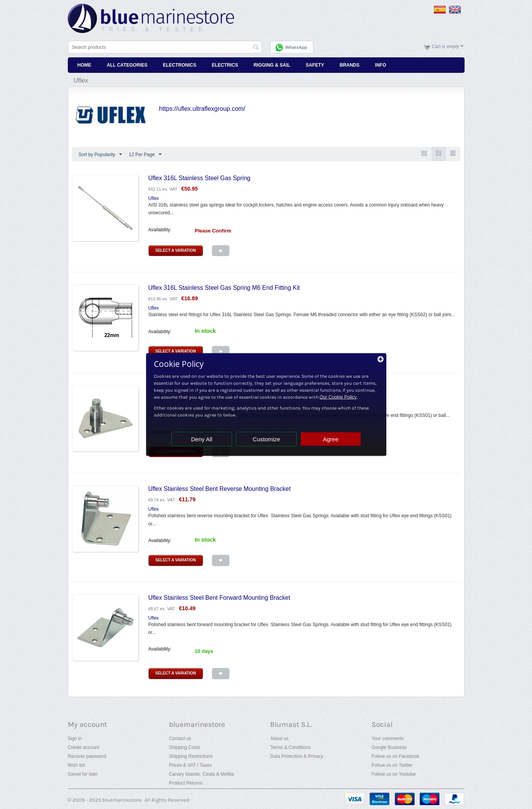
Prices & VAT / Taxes (190, 765)
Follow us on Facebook (395, 756)
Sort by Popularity (101, 155)
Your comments (388, 738)
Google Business (389, 747)
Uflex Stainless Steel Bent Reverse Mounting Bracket (220, 489)
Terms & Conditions (290, 747)
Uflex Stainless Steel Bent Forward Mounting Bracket (220, 598)
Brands (349, 65)
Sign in (75, 738)
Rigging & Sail (272, 65)
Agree (331, 439)
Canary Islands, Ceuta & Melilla (201, 774)
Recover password (87, 756)
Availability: (160, 230)
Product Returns (186, 783)
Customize (266, 439)
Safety (315, 65)
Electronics (179, 65)
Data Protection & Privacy (297, 756)
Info (381, 65)
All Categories (127, 65)
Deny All (202, 439)
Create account (84, 747)
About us (279, 738)
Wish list (77, 765)
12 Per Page (145, 155)
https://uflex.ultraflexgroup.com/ (202, 109)
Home (84, 65)
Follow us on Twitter (392, 765)
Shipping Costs (185, 747)
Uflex (154, 198)
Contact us (180, 738)
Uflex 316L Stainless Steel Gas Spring (200, 178)
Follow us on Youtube (394, 774)
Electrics (225, 65)
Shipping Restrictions (191, 756)
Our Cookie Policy (338, 397)
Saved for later (83, 774)
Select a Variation (176, 250)
